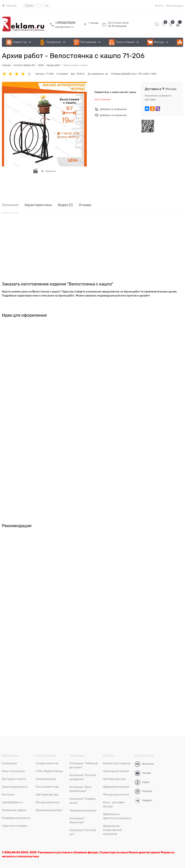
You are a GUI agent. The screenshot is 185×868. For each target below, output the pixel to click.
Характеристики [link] (38, 205)
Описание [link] (10, 205)
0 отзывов (62, 74)
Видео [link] (65, 205)
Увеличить (51, 171)
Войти (159, 6)
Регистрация (175, 6)
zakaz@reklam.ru (64, 27)
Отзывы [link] (85, 205)
